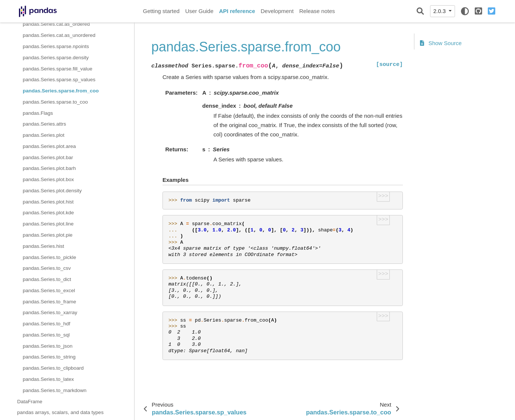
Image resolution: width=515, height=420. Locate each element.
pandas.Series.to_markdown (55, 390)
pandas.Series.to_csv (47, 268)
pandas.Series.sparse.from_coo (61, 91)
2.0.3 (440, 11)
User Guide (199, 11)
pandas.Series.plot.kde (48, 213)
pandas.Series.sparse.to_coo (55, 102)
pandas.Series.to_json (48, 346)
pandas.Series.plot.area (49, 146)
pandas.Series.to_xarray (50, 312)
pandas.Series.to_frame (49, 302)
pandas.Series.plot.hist (48, 202)
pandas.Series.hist (43, 246)
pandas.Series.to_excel (49, 290)
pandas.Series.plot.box (48, 179)
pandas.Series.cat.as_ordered (56, 24)
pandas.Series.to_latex (48, 379)
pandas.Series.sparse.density (56, 58)
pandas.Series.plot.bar (48, 157)
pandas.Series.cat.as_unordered (59, 35)
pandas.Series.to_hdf (47, 324)
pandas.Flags (38, 113)
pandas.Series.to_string (49, 357)
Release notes (317, 11)
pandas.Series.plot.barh (49, 168)
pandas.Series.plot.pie (48, 235)
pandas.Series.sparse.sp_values (59, 80)
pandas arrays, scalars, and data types (60, 412)
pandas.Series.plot (44, 135)
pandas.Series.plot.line (48, 224)
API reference (237, 11)
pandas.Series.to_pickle (49, 257)
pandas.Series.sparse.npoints (56, 46)
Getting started (161, 11)
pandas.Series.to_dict (47, 279)
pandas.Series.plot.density (52, 191)
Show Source (441, 43)
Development (277, 11)
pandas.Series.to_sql (46, 335)
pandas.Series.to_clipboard (53, 368)
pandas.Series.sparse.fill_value (58, 69)
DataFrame (30, 402)
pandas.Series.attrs (44, 124)
